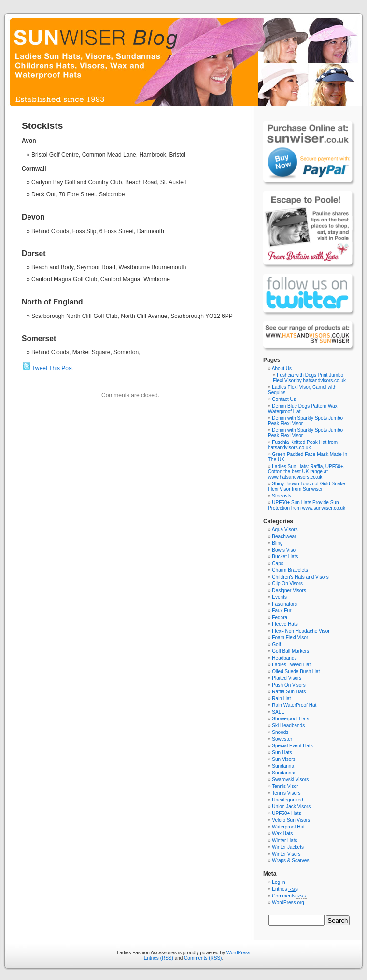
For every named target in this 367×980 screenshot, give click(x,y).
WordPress (238, 953)
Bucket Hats (285, 557)
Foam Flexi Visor (290, 638)
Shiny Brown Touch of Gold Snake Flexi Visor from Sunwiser (307, 486)
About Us (282, 368)
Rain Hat (281, 698)
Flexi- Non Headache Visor (301, 631)
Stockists (282, 496)
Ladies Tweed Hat (291, 665)
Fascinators (284, 604)
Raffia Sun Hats (289, 692)
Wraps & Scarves (290, 861)
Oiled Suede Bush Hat (296, 671)
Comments (289, 896)
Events (279, 597)
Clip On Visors (287, 584)
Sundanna (283, 766)
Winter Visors (286, 854)
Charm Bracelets (290, 570)
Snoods (280, 732)
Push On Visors (289, 685)
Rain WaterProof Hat (294, 705)
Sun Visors (283, 759)
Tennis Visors (286, 793)
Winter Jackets (288, 847)
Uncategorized (287, 800)
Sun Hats (282, 752)
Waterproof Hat (288, 827)
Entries (285, 889)
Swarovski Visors (290, 780)
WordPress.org (288, 903)
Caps (277, 563)
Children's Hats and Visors (300, 577)
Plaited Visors (287, 678)
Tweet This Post (52, 368)
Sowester (282, 739)
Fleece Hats (285, 624)
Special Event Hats (292, 746)
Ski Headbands (288, 725)
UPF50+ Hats (286, 813)
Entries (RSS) (159, 958)
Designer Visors (289, 590)
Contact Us (284, 399)
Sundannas (284, 773)
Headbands (284, 658)
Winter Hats (284, 840)
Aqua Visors (285, 530)
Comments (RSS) (203, 958)
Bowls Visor (284, 550)
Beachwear (284, 536)
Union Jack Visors (291, 807)
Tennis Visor (285, 786)
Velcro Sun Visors (291, 820)
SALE (278, 712)
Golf (276, 644)
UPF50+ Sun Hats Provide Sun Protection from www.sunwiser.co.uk (307, 505)
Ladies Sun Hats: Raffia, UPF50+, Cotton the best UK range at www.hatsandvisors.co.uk (306, 472)
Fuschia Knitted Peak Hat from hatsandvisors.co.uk (303, 445)
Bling (277, 543)
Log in (278, 882)
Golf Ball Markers (290, 651)
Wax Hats (282, 834)
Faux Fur (282, 611)
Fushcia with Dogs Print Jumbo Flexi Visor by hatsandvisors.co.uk (309, 378)
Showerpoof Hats (290, 719)
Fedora (280, 617)
